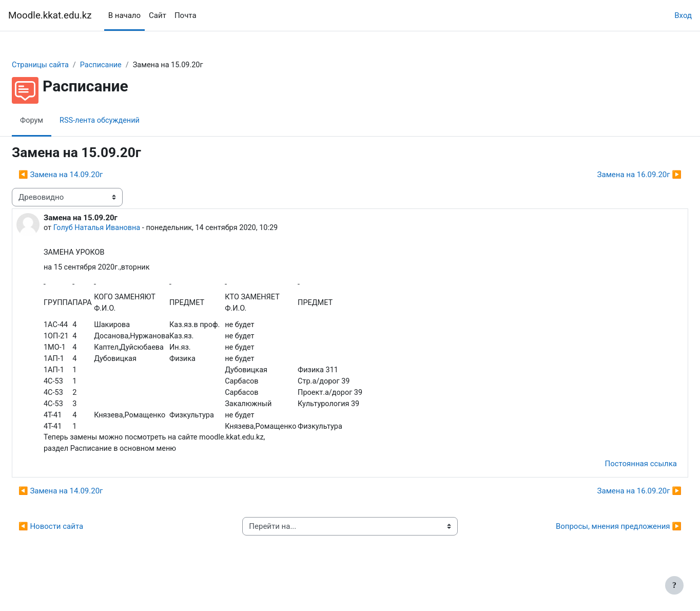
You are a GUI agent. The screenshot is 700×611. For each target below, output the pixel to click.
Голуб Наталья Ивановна (123, 228)
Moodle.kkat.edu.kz (50, 15)
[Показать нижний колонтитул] (674, 585)
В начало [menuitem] (124, 15)
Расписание (128, 65)
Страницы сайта (66, 65)
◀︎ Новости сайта (75, 554)
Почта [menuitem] (186, 15)
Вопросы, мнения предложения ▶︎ (594, 554)
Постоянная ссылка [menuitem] (616, 491)
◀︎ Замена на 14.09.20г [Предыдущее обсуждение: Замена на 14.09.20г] (85, 175)
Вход (683, 15)
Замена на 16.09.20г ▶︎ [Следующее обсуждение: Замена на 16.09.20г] (615, 175)
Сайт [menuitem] (158, 15)
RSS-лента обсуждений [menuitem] (127, 121)
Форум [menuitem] (57, 121)
